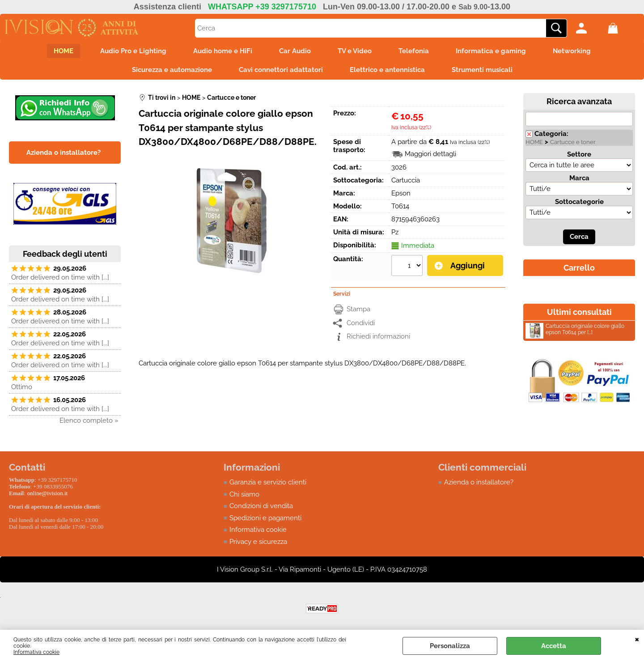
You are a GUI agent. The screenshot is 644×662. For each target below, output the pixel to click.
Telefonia (414, 51)
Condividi (361, 323)
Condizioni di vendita (261, 506)
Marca (579, 178)
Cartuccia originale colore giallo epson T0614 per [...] (575, 330)
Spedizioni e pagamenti (265, 518)
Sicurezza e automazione (172, 70)
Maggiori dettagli (430, 154)
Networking (572, 51)
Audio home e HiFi (223, 51)
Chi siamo (244, 494)
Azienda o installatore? (479, 482)
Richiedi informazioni (378, 336)
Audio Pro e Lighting (133, 51)
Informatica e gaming (491, 51)
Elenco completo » (89, 420)
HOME (64, 51)
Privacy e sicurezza (258, 542)
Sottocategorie (579, 202)
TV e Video (355, 51)
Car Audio (295, 51)
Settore (579, 154)
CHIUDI (637, 639)
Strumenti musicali (482, 70)
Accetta (554, 646)
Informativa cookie (36, 652)
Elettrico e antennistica (387, 70)
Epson (401, 193)
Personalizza (450, 646)
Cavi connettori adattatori (281, 70)
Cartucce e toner (573, 142)
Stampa (358, 309)
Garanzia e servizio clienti (268, 482)
